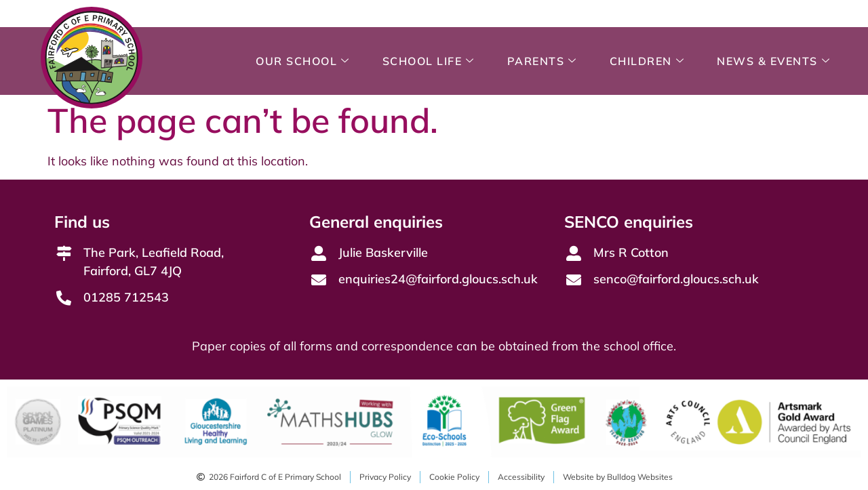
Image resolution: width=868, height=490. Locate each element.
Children (647, 61)
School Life (429, 61)
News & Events (773, 61)
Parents (542, 61)
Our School (303, 61)
